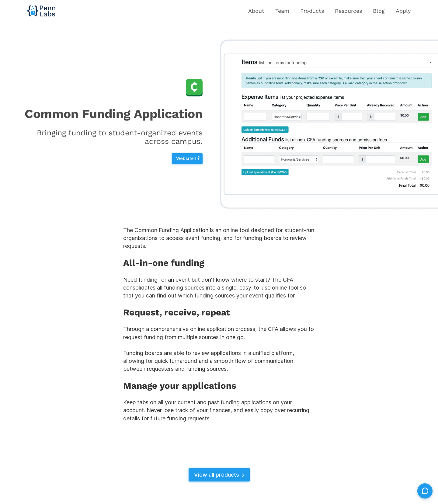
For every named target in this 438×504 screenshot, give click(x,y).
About (256, 11)
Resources (348, 11)
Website (188, 158)
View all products (220, 475)
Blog (379, 11)
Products (312, 11)
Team (282, 11)
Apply (403, 11)
